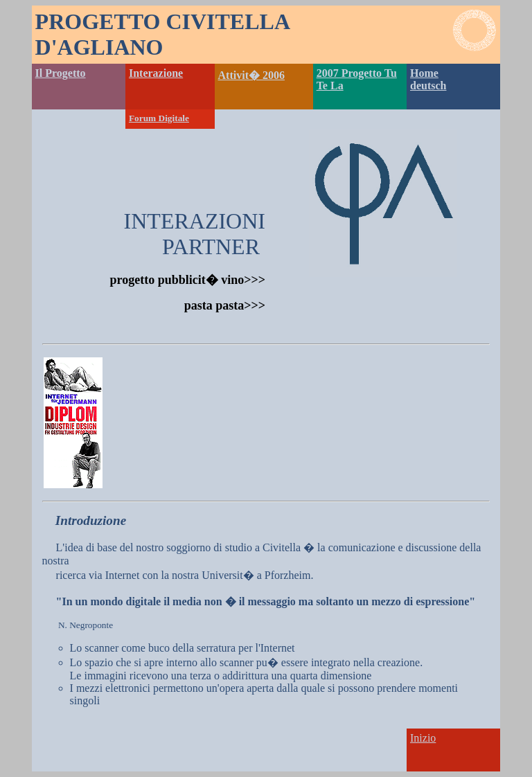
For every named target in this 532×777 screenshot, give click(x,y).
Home (424, 73)
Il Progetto (61, 73)
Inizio (423, 738)
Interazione (156, 73)
